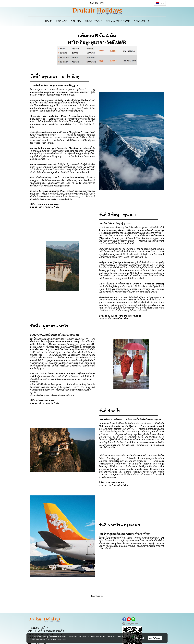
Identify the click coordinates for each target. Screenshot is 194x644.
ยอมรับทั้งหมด (155, 638)
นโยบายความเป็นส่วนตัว (44, 639)
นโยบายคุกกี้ (61, 639)
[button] (160, 3)
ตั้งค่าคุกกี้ (140, 638)
